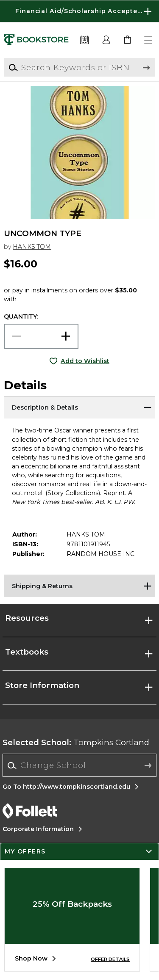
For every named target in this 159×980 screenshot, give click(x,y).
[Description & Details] (79, 407)
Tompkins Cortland (76, 742)
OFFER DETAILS (110, 959)
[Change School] (79, 765)
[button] (149, 40)
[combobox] (79, 765)
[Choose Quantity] (41, 336)
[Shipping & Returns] (79, 585)
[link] (128, 40)
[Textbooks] (85, 40)
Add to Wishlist (85, 361)
